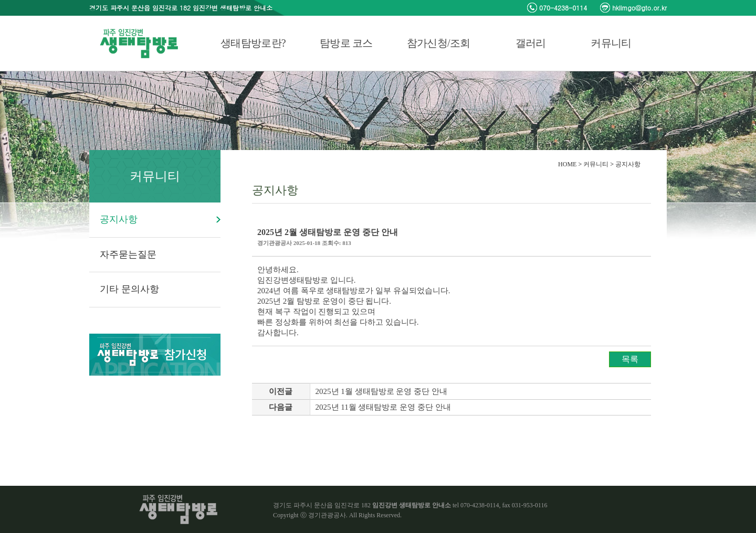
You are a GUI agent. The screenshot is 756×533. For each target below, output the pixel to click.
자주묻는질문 (128, 254)
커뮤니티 (611, 43)
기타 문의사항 (129, 289)
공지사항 (119, 219)
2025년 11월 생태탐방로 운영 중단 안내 (383, 407)
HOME (567, 164)
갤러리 (531, 43)
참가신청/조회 (439, 43)
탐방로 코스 (346, 43)
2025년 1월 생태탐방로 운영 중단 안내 (381, 391)
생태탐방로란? (253, 43)
